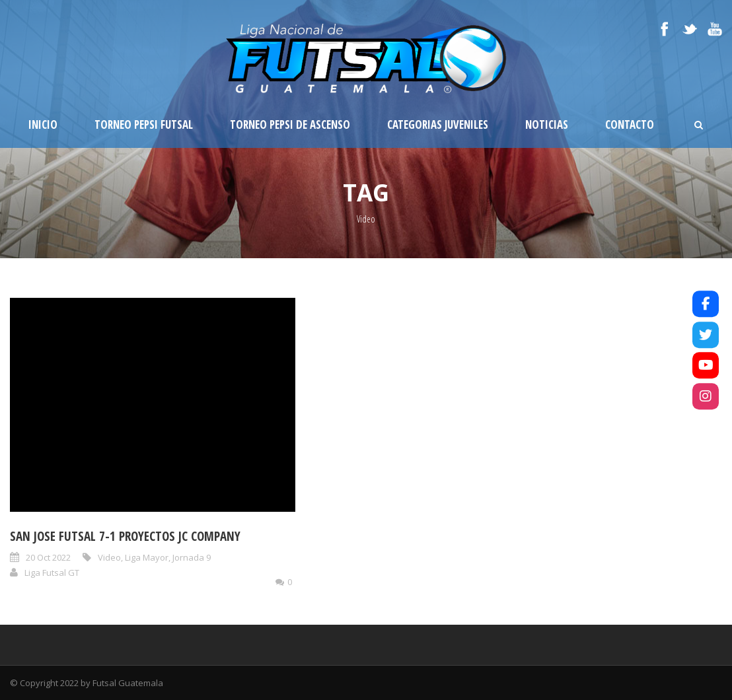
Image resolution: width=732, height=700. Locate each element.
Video (109, 557)
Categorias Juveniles (438, 124)
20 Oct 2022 (48, 557)
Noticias (547, 124)
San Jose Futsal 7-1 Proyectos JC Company (125, 536)
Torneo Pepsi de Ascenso (290, 124)
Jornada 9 (192, 557)
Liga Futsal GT (52, 573)
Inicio (43, 124)
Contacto (630, 124)
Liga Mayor (147, 557)
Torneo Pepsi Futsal (144, 124)
